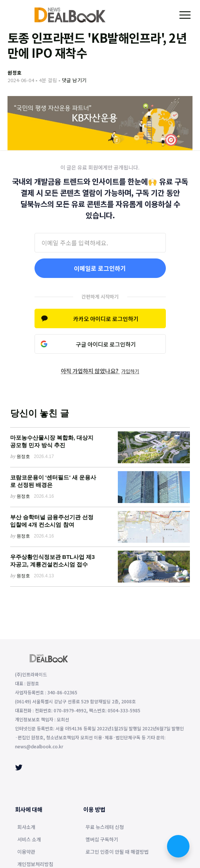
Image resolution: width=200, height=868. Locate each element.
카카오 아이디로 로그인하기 (106, 319)
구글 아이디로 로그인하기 (106, 344)
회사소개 (26, 827)
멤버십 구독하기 (102, 840)
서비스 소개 (29, 840)
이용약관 (26, 852)
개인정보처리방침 (35, 865)
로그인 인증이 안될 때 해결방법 (117, 852)
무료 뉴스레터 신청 (105, 827)
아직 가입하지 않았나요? (100, 371)
